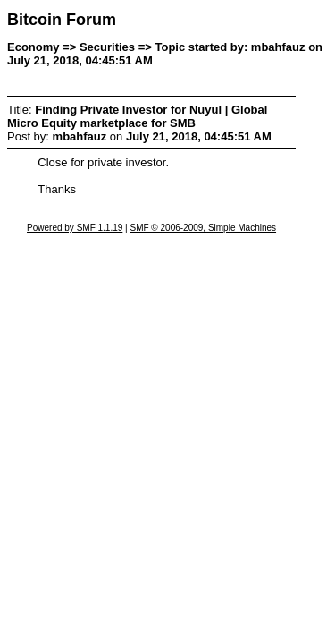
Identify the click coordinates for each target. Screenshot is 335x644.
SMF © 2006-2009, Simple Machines (203, 228)
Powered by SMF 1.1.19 (75, 228)
